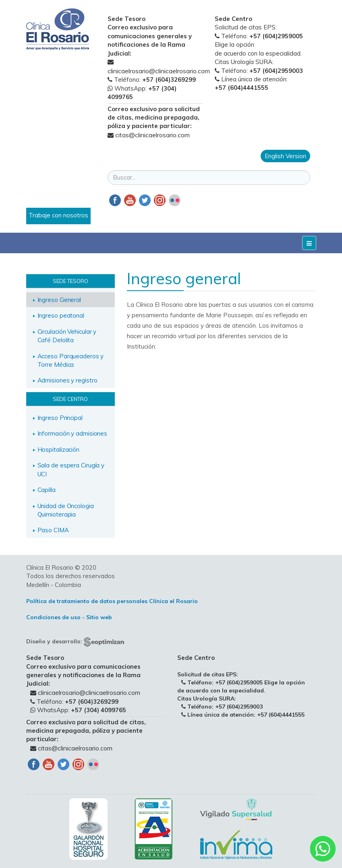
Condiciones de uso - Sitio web (69, 617)
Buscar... (108, 162)
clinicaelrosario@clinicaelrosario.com (159, 71)
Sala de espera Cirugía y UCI (71, 469)
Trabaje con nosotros (58, 215)
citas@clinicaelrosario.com (152, 135)
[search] (209, 177)
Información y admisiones (73, 433)
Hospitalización (59, 449)
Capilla (47, 490)
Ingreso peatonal (61, 315)
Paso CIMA (53, 530)
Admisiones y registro (67, 380)
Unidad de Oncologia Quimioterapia (66, 510)
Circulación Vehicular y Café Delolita (67, 336)
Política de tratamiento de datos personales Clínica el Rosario (112, 601)
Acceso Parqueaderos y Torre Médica (71, 360)
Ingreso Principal (60, 418)
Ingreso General (59, 300)
